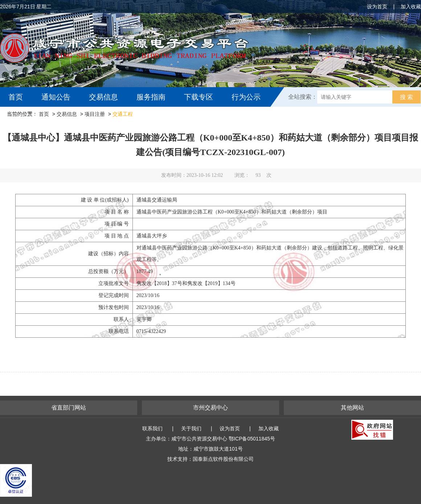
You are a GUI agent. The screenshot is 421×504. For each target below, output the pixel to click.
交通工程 (123, 114)
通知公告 (56, 97)
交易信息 (103, 97)
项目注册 (95, 114)
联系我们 (152, 428)
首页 (16, 97)
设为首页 (377, 7)
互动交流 (25, 117)
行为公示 (246, 97)
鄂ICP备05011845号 (252, 439)
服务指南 (151, 97)
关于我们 (191, 428)
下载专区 (199, 97)
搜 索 (406, 97)
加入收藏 (411, 7)
